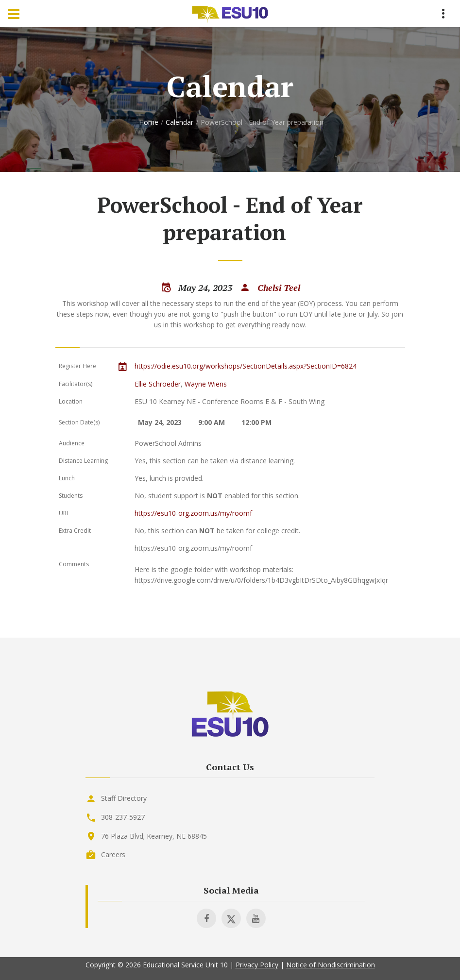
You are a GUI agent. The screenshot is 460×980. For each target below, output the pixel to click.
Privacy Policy (257, 965)
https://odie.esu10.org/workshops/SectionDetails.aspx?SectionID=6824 (246, 366)
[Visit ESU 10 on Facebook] (206, 918)
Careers (113, 854)
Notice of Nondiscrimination (331, 965)
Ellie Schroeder (158, 384)
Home (149, 122)
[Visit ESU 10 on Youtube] (256, 918)
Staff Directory (124, 798)
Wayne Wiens (206, 384)
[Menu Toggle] (14, 14)
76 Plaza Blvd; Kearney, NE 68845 (154, 836)
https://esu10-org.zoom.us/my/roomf (193, 513)
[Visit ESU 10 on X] (231, 918)
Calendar (179, 122)
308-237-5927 (123, 817)
